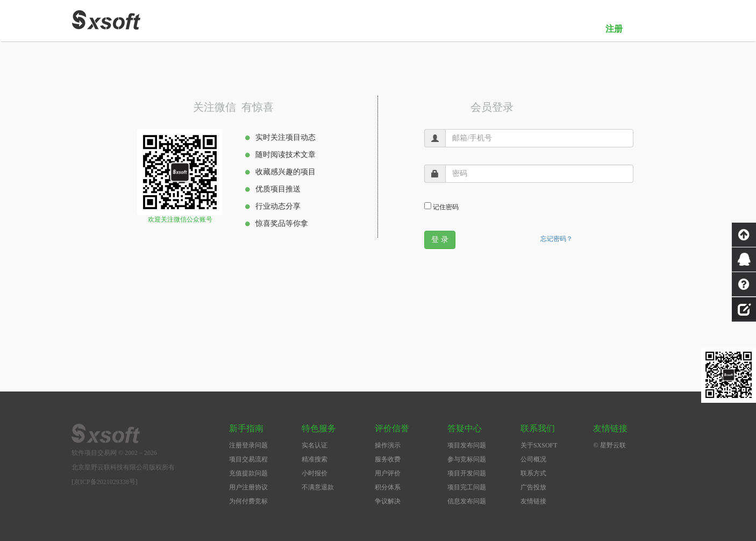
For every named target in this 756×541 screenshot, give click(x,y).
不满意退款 (318, 487)
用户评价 (388, 473)
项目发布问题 (467, 445)
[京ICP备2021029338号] (105, 482)
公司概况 (533, 459)
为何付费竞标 (248, 501)
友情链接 (533, 501)
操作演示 (388, 445)
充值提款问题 (248, 473)
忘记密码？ (557, 239)
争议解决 (388, 501)
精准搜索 (315, 459)
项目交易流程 (248, 459)
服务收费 (388, 459)
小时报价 (315, 473)
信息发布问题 (467, 501)
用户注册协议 (248, 487)
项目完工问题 (467, 487)
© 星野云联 (609, 445)
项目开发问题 (467, 473)
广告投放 (533, 487)
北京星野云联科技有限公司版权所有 (123, 467)
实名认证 (315, 445)
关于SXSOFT (539, 445)
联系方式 (533, 473)
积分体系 (388, 487)
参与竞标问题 (467, 459)
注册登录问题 (248, 445)
